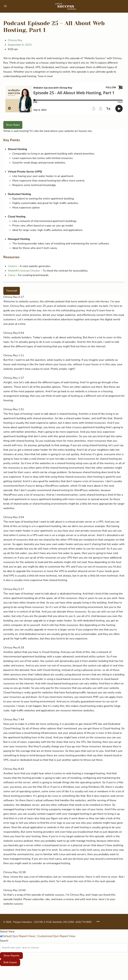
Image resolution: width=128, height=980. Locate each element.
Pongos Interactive (22, 922)
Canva (11, 275)
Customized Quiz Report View (56, 936)
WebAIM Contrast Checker (24, 271)
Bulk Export (10, 962)
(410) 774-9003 (83, 922)
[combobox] (2, 948)
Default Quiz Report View (18, 936)
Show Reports (11, 956)
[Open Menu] (5, 6)
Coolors (12, 266)
